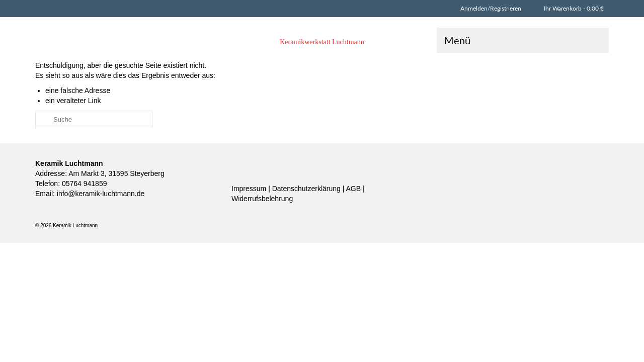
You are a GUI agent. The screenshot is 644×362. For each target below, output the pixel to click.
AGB (354, 207)
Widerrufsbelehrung (262, 217)
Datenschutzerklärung (307, 207)
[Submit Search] (43, 138)
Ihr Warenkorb (573, 8)
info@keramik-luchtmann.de (100, 212)
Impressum (250, 207)
